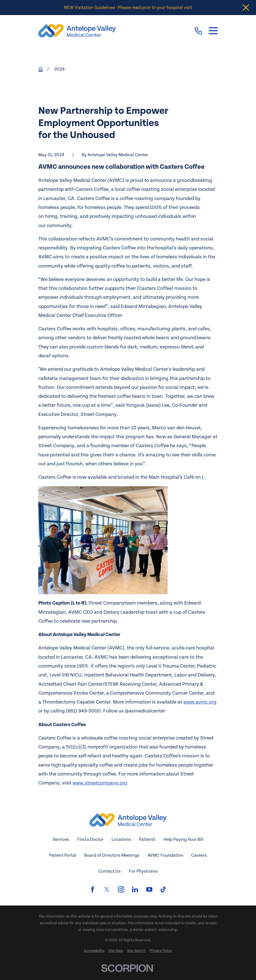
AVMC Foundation (165, 855)
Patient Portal (63, 855)
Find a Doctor (90, 839)
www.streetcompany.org (100, 783)
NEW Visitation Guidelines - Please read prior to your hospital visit (128, 8)
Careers (199, 855)
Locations (121, 839)
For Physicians (143, 871)
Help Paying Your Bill (183, 839)
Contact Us (110, 871)
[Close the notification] (246, 8)
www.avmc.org (200, 702)
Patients (147, 839)
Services (61, 839)
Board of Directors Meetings (112, 855)
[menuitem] (94, 951)
